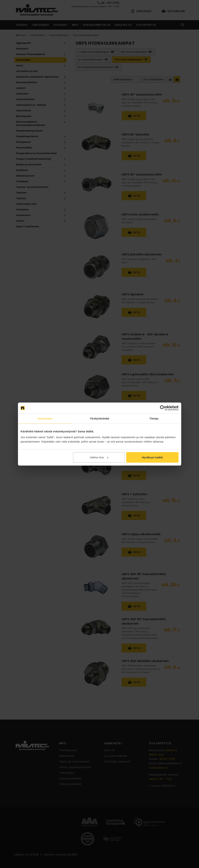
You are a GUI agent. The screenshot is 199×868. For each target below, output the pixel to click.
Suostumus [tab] (45, 418)
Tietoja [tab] (154, 418)
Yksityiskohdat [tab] (99, 418)
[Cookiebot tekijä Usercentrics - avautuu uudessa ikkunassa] (163, 408)
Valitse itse (99, 457)
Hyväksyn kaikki (152, 457)
